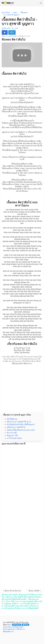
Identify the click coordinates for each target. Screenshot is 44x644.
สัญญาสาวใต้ (12, 435)
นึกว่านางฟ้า (12, 433)
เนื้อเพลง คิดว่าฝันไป (20, 364)
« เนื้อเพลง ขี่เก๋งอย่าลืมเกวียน (12, 591)
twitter (26, 625)
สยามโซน (6, 12)
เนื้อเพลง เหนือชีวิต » (35, 591)
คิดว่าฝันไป (22, 114)
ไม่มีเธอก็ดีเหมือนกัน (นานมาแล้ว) (21, 430)
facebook (17, 625)
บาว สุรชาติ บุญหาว (12, 15)
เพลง (15, 12)
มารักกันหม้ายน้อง (14, 438)
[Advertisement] (22, 388)
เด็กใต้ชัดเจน (12, 419)
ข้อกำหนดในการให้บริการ (14, 629)
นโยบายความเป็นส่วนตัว (13, 627)
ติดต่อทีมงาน (8, 632)
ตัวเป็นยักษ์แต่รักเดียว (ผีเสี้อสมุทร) (21, 424)
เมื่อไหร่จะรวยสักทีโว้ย (16, 427)
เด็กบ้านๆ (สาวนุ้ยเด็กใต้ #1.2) (19, 422)
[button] (41, 3)
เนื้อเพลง (24, 12)
